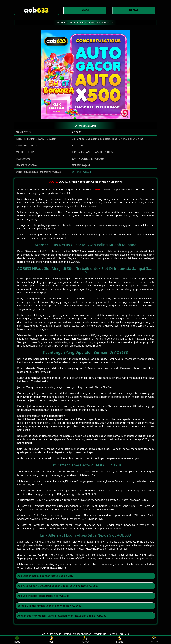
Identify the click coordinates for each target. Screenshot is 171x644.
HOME (17, 640)
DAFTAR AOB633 (82, 172)
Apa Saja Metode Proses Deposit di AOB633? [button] (43, 596)
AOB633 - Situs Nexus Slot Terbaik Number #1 (86, 23)
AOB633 (77, 132)
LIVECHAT (154, 640)
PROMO (120, 640)
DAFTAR (86, 640)
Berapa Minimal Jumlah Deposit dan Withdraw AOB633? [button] (50, 606)
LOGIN (51, 640)
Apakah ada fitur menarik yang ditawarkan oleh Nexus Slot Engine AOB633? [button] (62, 616)
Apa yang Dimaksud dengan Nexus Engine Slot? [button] (45, 576)
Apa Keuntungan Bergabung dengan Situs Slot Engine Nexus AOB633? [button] (58, 586)
